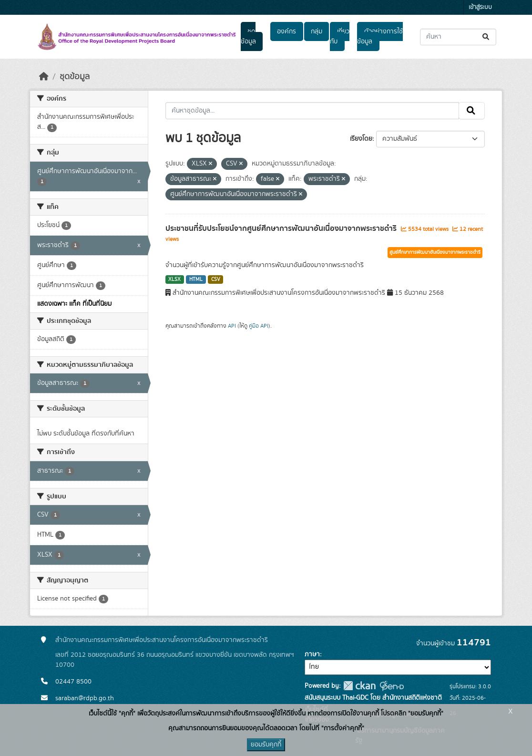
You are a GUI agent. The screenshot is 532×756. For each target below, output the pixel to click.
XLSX (174, 280)
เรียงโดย (361, 139)
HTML (196, 280)
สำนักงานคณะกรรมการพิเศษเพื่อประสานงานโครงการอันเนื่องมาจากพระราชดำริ (162, 640)
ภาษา (312, 654)
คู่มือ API (259, 326)
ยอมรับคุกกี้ (266, 745)
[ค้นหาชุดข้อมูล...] (458, 37)
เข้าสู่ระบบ (480, 7)
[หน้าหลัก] (44, 77)
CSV (216, 280)
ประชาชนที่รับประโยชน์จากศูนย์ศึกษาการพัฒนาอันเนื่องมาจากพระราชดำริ (282, 228)
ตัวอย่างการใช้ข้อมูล (380, 36)
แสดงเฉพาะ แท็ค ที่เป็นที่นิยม (74, 304)
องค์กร (286, 31)
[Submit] (486, 37)
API (232, 326)
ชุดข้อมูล (248, 36)
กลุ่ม (317, 31)
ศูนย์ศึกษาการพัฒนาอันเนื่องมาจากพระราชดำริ (435, 252)
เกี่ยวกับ (339, 36)
